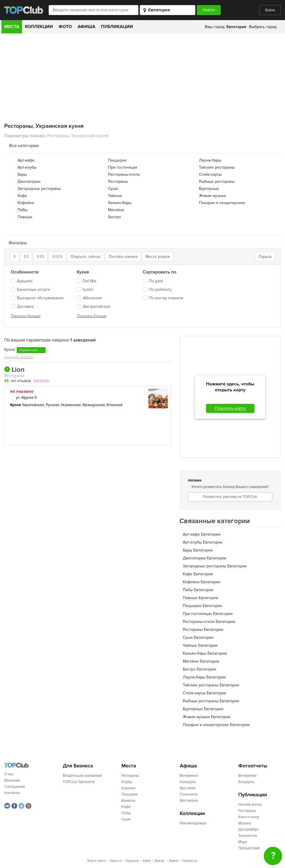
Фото (65, 27)
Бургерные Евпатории (203, 709)
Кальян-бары (120, 203)
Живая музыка (212, 196)
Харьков (132, 861)
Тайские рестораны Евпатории (211, 685)
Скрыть (265, 257)
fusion (85, 289)
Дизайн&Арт (248, 829)
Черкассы (190, 861)
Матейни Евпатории (201, 661)
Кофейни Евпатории (202, 582)
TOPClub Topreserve (79, 782)
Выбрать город (263, 27)
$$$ (40, 257)
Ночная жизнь (250, 805)
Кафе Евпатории (198, 574)
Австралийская (94, 306)
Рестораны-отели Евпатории (209, 622)
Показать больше (26, 316)
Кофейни (26, 203)
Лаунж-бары (210, 160)
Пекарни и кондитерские (222, 203)
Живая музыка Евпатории (207, 717)
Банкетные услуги (30, 289)
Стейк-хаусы (210, 174)
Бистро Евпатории (200, 669)
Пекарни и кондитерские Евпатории (216, 725)
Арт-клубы (27, 167)
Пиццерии (117, 160)
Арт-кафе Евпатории (202, 534)
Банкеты (128, 801)
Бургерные (209, 189)
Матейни (116, 210)
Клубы (127, 782)
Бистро (114, 217)
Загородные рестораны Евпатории (215, 566)
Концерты (188, 782)
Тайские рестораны (217, 167)
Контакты (12, 793)
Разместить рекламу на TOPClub (230, 497)
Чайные (115, 196)
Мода (243, 842)
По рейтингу (160, 289)
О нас (9, 774)
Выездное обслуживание (37, 298)
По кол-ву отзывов (166, 298)
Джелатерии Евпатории (205, 558)
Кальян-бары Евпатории (205, 653)
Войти (270, 10)
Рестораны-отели (124, 174)
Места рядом (158, 257)
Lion (14, 370)
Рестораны (118, 182)
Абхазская (89, 298)
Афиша (86, 27)
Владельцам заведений (82, 776)
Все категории (24, 146)
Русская (53, 405)
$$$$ (57, 257)
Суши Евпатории (198, 637)
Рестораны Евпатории (203, 630)
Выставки (188, 788)
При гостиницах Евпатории (208, 614)
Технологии (248, 836)
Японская (114, 405)
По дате (156, 281)
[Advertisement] (142, 76)
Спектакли (189, 794)
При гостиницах (123, 167)
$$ (26, 257)
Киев (147, 861)
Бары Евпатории (198, 550)
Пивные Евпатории (201, 598)
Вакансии (12, 780)
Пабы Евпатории (198, 590)
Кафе (22, 196)
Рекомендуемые (193, 823)
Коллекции (39, 27)
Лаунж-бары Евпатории (204, 677)
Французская (94, 405)
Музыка (245, 823)
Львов (173, 861)
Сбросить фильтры (19, 357)
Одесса (116, 861)
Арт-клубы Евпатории (203, 542)
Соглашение (15, 787)
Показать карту (230, 408)
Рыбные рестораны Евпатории (211, 701)
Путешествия (249, 848)
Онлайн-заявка (123, 257)
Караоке (128, 788)
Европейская (33, 405)
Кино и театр (249, 817)
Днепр (159, 861)
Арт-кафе (26, 160)
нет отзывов (21, 381)
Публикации (117, 27)
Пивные (25, 217)
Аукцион (22, 281)
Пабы (22, 210)
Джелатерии (29, 182)
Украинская (71, 405)
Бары (22, 174)
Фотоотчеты (253, 766)
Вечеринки (189, 776)
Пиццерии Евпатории (202, 606)
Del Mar (86, 281)
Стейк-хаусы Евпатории (204, 693)
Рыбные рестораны (217, 182)
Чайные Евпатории (200, 645)
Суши (113, 189)
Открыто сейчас (86, 257)
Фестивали (189, 801)
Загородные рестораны (39, 189)
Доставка (22, 306)
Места (12, 27)
